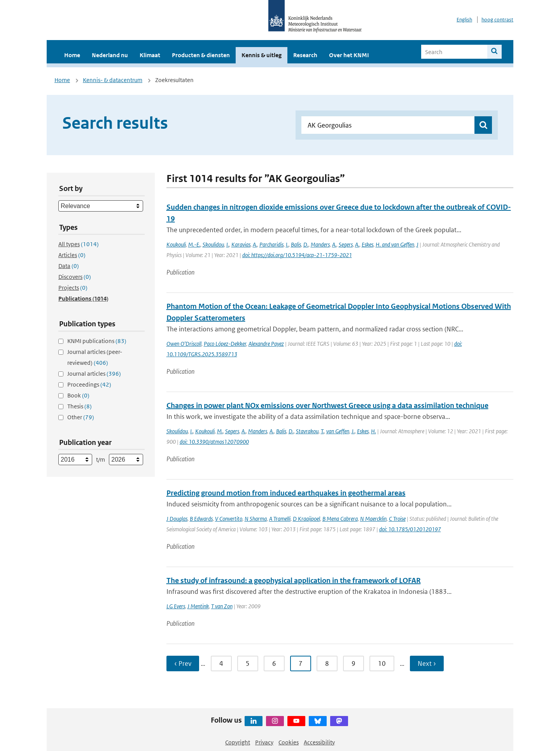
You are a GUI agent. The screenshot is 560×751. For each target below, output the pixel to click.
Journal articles (94, 374)
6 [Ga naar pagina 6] (274, 663)
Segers (346, 244)
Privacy (264, 742)
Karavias (241, 244)
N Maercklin (373, 519)
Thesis (80, 406)
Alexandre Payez (266, 344)
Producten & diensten (201, 55)
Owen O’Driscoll (184, 344)
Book (78, 395)
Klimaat (150, 55)
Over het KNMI (349, 55)
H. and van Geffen (395, 244)
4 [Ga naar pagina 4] (221, 663)
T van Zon (222, 606)
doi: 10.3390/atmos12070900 (214, 442)
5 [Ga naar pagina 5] (248, 663)
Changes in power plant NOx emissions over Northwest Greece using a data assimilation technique (327, 405)
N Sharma (256, 519)
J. (353, 431)
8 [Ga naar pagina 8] (327, 663)
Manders (320, 244)
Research (305, 55)
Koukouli (176, 244)
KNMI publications (97, 341)
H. (374, 431)
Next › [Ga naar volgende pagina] (427, 663)
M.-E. (194, 244)
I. (228, 244)
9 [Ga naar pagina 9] (353, 663)
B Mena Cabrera (340, 519)
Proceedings (89, 384)
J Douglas (177, 519)
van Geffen (338, 431)
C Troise (397, 519)
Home (72, 55)
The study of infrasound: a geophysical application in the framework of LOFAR (294, 580)
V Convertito (229, 519)
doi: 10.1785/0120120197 (410, 529)
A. (255, 244)
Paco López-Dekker (225, 344)
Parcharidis (271, 244)
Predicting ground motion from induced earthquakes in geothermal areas (286, 493)
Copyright (238, 742)
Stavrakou (307, 431)
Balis (296, 244)
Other (81, 417)
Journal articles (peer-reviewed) (95, 357)
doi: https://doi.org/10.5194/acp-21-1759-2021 (297, 255)
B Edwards (201, 519)
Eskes (367, 244)
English (464, 20)
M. (220, 431)
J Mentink (198, 606)
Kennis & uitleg (262, 55)
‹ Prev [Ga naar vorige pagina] (183, 663)
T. (322, 431)
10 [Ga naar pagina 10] (382, 663)
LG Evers (176, 606)
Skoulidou (213, 244)
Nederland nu (110, 55)
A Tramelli (280, 519)
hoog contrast (497, 20)
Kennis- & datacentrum (113, 80)
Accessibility (319, 742)
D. (306, 244)
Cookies (289, 742)
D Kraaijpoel (306, 519)
